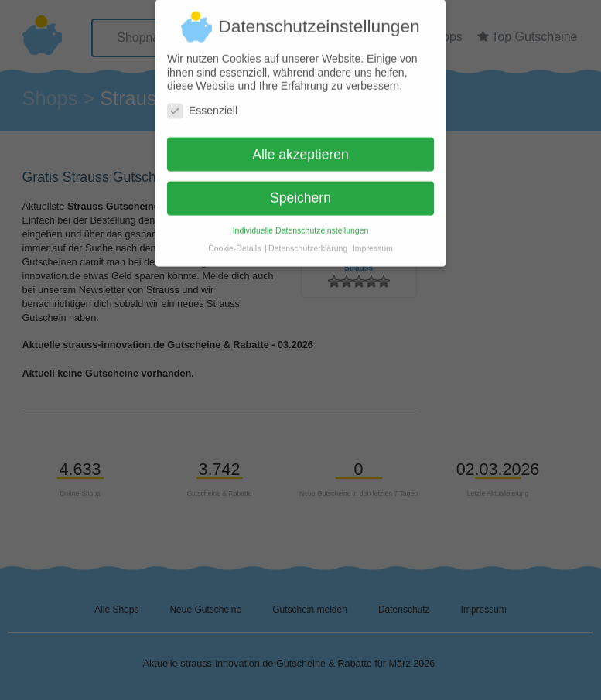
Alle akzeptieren (300, 146)
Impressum (373, 241)
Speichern (300, 190)
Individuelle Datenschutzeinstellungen (301, 223)
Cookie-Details (234, 241)
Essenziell (202, 103)
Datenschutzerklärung (308, 241)
